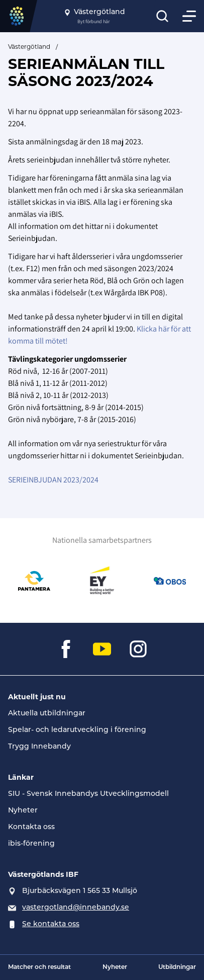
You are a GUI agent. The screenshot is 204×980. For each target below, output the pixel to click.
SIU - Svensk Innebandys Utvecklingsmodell (88, 794)
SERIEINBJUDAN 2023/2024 (53, 480)
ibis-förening (31, 844)
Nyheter (23, 811)
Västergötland (29, 47)
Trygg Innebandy (39, 747)
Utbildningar (177, 967)
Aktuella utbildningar (47, 714)
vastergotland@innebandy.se (76, 908)
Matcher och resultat (39, 967)
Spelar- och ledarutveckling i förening (77, 730)
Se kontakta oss (51, 924)
